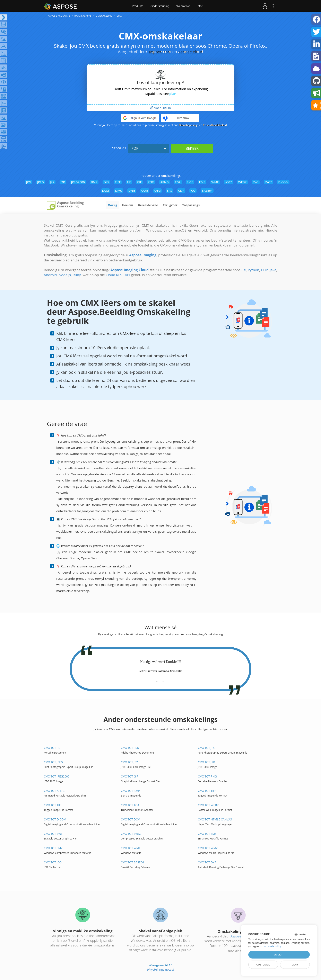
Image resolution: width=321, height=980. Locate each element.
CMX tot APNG (54, 791)
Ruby (77, 275)
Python (253, 270)
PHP (264, 270)
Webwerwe (184, 6)
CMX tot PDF (53, 748)
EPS (170, 190)
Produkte (138, 6)
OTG (158, 190)
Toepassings (191, 205)
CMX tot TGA (130, 805)
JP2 (52, 182)
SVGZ (268, 182)
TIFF (118, 182)
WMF (215, 182)
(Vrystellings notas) (160, 969)
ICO (193, 190)
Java (273, 270)
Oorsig (112, 205)
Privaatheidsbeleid (215, 125)
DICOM (283, 182)
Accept (279, 955)
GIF (139, 182)
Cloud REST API (118, 275)
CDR (181, 190)
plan (173, 94)
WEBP (242, 182)
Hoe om (128, 205)
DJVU (119, 190)
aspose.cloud (191, 52)
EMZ (202, 182)
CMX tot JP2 (129, 762)
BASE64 (207, 190)
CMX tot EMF (207, 834)
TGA (178, 182)
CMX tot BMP (130, 791)
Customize (263, 965)
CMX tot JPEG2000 (57, 776)
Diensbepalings (189, 125)
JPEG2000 (78, 182)
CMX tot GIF (129, 776)
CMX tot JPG (206, 748)
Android (50, 275)
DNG (132, 190)
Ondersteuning (160, 6)
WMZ (228, 182)
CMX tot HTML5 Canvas (215, 819)
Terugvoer (170, 205)
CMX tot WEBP (208, 805)
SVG (256, 182)
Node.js (65, 275)
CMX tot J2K (206, 762)
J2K (63, 182)
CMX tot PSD (130, 748)
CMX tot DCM (131, 819)
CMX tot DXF (207, 862)
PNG (151, 182)
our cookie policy (272, 946)
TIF (129, 182)
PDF (149, 148)
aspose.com (160, 52)
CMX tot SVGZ (131, 834)
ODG (145, 190)
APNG (164, 182)
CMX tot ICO (53, 862)
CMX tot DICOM (55, 819)
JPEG (41, 182)
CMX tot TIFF (207, 791)
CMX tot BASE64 (132, 862)
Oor (200, 6)
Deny (295, 965)
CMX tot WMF (131, 848)
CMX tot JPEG (53, 762)
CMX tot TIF (52, 805)
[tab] (157, 680)
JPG (29, 182)
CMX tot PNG (207, 776)
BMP (94, 182)
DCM (106, 190)
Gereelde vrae (148, 205)
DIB (106, 182)
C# (244, 270)
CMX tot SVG (53, 834)
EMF (190, 182)
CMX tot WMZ (208, 848)
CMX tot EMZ (53, 848)
